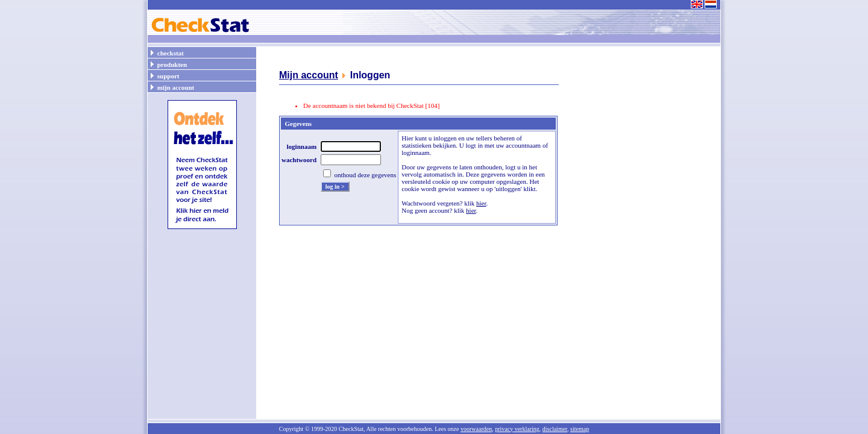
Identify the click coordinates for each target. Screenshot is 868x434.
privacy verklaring (517, 429)
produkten (168, 64)
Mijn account (309, 75)
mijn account (171, 87)
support (164, 75)
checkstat (166, 52)
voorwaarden (476, 429)
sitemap (580, 429)
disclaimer (555, 429)
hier (481, 203)
